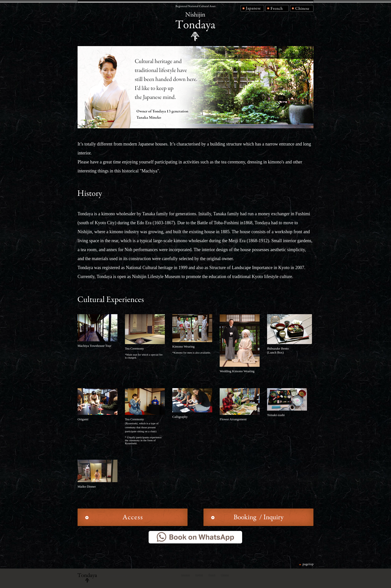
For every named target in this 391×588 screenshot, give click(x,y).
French (212, 575)
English (199, 575)
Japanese (185, 575)
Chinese (225, 575)
